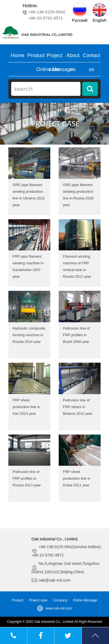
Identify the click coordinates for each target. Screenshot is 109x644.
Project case (38, 600)
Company (60, 600)
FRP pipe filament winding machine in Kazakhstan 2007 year (28, 266)
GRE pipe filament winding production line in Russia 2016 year (78, 195)
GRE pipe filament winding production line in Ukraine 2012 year (29, 195)
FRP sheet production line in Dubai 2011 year (77, 478)
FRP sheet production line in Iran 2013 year (26, 407)
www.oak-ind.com (59, 608)
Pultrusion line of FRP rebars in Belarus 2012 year (78, 407)
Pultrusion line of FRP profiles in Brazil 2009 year (76, 335)
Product (36, 55)
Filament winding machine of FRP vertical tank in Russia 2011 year (77, 266)
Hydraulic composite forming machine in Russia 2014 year (29, 335)
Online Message (54, 69)
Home (18, 55)
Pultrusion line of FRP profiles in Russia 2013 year (27, 478)
